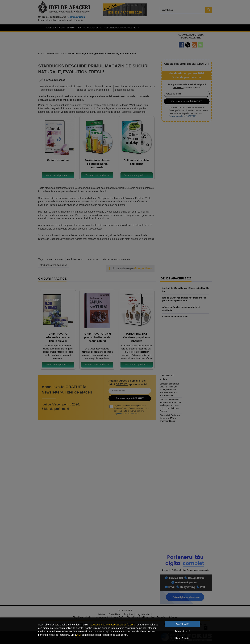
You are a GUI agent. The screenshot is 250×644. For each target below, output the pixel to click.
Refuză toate (182, 638)
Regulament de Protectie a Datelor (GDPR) (112, 625)
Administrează (182, 631)
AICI (79, 635)
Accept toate (182, 624)
